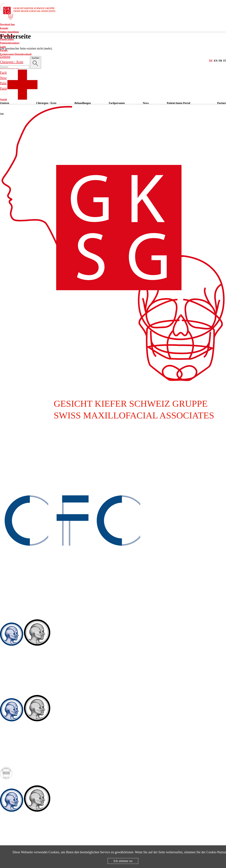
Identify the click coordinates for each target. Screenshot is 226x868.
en (216, 61)
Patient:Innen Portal (179, 103)
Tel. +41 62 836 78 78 (15, 604)
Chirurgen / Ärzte (46, 103)
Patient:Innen (7, 39)
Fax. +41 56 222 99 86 (15, 679)
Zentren (5, 103)
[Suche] (36, 62)
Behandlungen (83, 103)
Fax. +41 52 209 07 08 (15, 755)
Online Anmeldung (9, 32)
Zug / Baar (6, 783)
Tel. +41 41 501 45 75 (15, 840)
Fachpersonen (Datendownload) (16, 54)
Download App (7, 24)
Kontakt (4, 28)
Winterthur (6, 693)
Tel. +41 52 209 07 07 (15, 750)
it (225, 61)
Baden (3, 617)
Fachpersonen (7, 36)
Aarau (3, 456)
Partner (4, 50)
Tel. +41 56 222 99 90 (15, 674)
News (146, 103)
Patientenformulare (10, 43)
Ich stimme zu (123, 861)
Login (3, 47)
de (211, 61)
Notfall (19, 100)
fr (220, 61)
